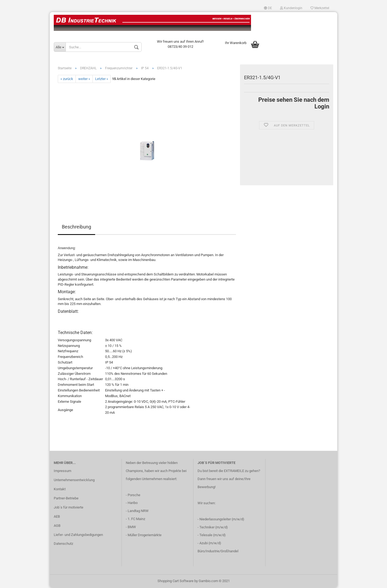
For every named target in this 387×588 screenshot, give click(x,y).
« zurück (67, 79)
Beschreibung (76, 227)
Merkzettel (320, 8)
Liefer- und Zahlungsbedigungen (78, 535)
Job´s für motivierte (69, 507)
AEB (57, 516)
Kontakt (60, 489)
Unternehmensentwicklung (74, 480)
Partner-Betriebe (66, 498)
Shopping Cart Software (175, 581)
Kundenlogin (291, 8)
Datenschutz (63, 544)
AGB (57, 526)
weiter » (84, 79)
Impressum (62, 471)
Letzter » (102, 79)
